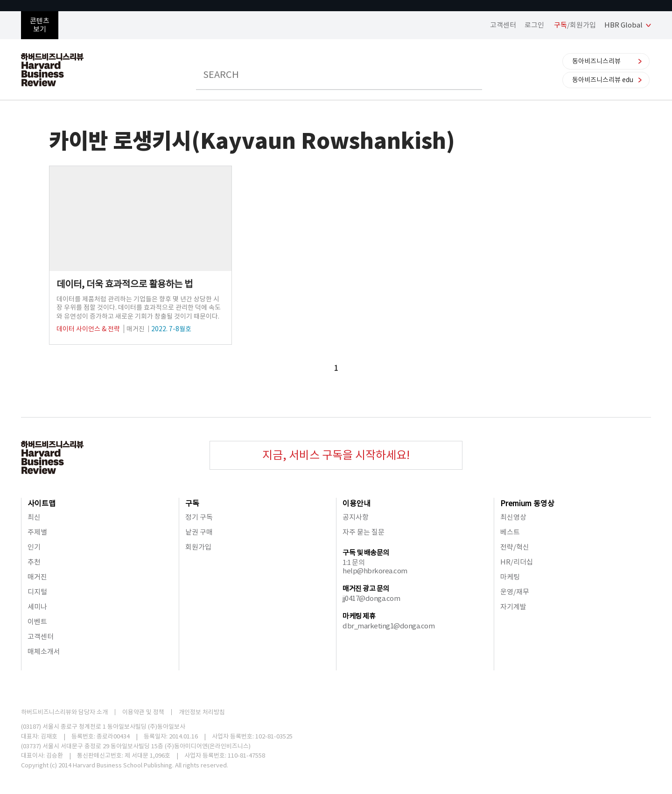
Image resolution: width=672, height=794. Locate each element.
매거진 (37, 577)
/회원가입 (575, 25)
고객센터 (503, 25)
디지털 (37, 592)
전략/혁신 (515, 547)
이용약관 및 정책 (143, 712)
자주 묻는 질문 (364, 532)
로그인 (534, 25)
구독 (192, 503)
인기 (34, 547)
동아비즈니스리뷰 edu (603, 80)
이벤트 (37, 622)
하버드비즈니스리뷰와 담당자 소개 (64, 712)
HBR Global (623, 25)
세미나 (37, 607)
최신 (34, 517)
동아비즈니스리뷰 (596, 61)
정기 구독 (199, 517)
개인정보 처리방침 (202, 712)
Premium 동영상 (527, 503)
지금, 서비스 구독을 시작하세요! (336, 455)
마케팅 (510, 577)
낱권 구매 (199, 532)
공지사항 (356, 517)
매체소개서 (44, 651)
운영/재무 (515, 592)
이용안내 (357, 503)
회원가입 (198, 547)
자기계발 (513, 607)
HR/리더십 (517, 562)
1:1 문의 (353, 562)
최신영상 (513, 517)
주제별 (37, 532)
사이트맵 (42, 503)
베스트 (510, 532)
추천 (34, 562)
